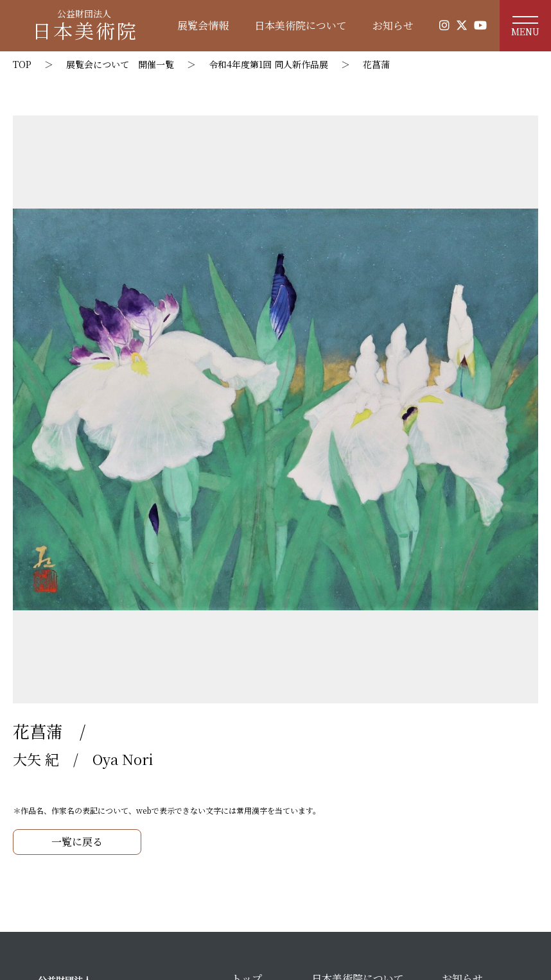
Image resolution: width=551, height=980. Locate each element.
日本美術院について (301, 25)
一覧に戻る (77, 842)
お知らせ (393, 25)
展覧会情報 (203, 25)
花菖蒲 (376, 64)
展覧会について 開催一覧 (120, 64)
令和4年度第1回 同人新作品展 (268, 64)
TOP (22, 64)
